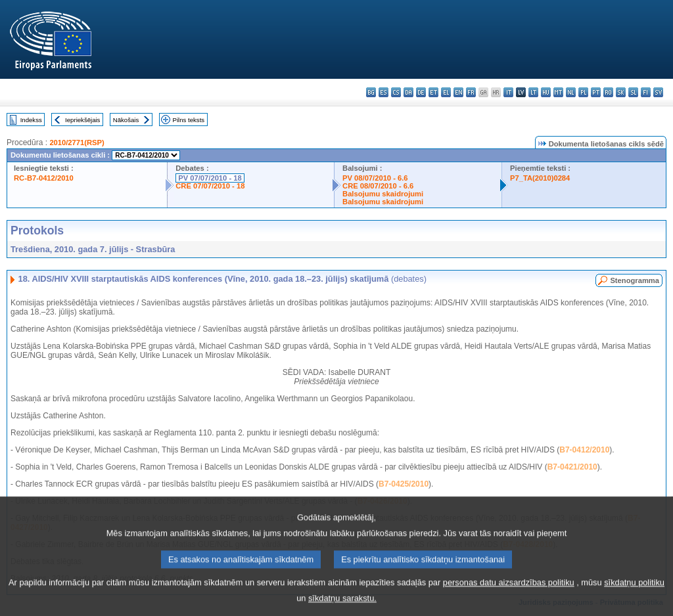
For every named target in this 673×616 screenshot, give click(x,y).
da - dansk (408, 92)
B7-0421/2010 (572, 467)
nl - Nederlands (571, 92)
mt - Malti (558, 92)
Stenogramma (635, 280)
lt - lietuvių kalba (533, 92)
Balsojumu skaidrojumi (383, 194)
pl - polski (583, 92)
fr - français (471, 92)
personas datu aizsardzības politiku (509, 593)
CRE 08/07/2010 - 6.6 (378, 186)
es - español (383, 92)
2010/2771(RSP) (77, 143)
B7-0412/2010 (584, 450)
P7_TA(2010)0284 (540, 178)
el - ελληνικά (446, 92)
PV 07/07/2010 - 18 (210, 178)
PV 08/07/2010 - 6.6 (375, 178)
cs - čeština (396, 92)
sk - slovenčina (621, 92)
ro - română (608, 92)
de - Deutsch (421, 92)
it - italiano (508, 92)
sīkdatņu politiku (634, 593)
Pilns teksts (189, 120)
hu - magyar (546, 92)
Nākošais (126, 120)
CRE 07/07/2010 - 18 (210, 186)
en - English (458, 92)
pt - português (596, 92)
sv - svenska (658, 92)
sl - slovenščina (633, 92)
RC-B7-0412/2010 (44, 178)
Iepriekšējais (82, 120)
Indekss (31, 120)
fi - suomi (646, 92)
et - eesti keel (433, 92)
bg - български (371, 92)
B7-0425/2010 (404, 484)
